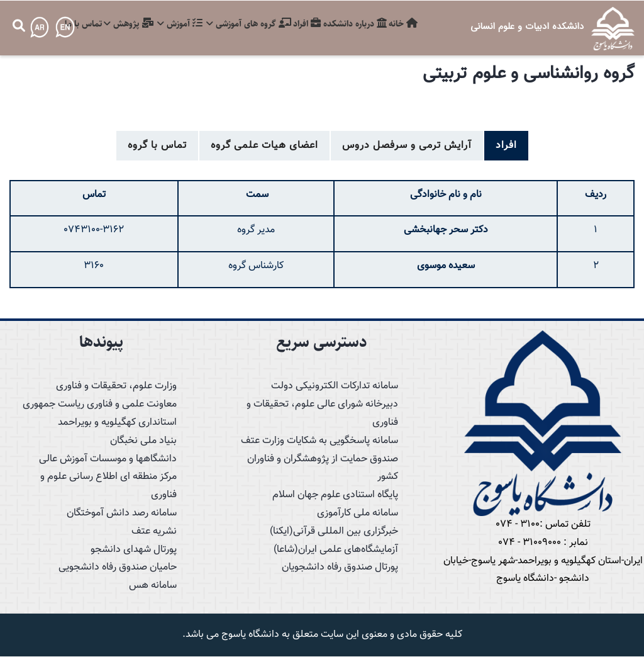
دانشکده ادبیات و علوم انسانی (527, 26)
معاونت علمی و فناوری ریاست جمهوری (100, 404)
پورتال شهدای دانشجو (134, 550)
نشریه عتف (154, 531)
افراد (299, 26)
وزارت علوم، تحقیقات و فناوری (116, 386)
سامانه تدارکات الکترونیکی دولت (335, 386)
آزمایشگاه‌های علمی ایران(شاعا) (336, 550)
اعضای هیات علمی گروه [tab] (264, 146)
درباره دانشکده (350, 26)
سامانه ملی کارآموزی (358, 513)
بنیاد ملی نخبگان (143, 441)
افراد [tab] (506, 146)
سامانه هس (153, 586)
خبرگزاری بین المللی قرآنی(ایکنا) (334, 531)
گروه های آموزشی (237, 26)
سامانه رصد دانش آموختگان (122, 513)
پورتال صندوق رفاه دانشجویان (340, 567)
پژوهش (110, 26)
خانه (402, 26)
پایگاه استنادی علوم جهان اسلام (335, 495)
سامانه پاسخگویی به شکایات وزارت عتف (319, 441)
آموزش (165, 26)
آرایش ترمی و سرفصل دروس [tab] (407, 146)
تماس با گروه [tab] (157, 146)
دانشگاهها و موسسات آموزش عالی (108, 459)
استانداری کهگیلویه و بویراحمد (117, 423)
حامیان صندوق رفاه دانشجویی (118, 567)
